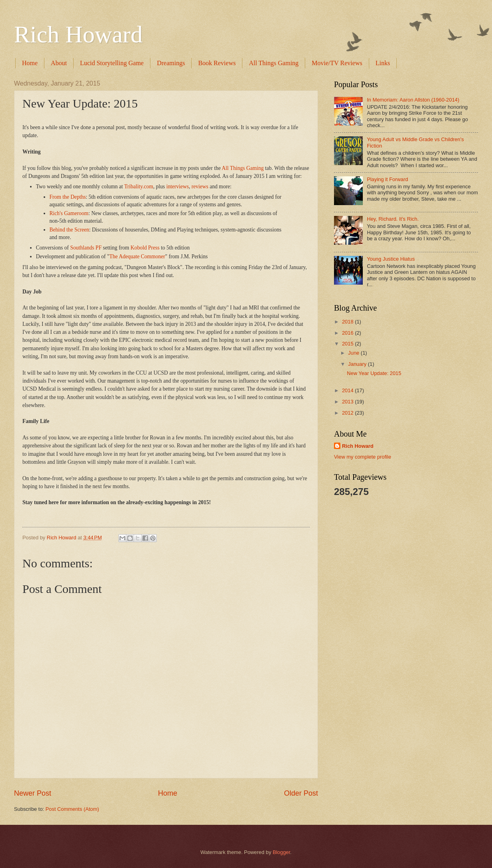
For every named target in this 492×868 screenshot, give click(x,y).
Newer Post (33, 793)
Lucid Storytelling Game (112, 63)
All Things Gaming (274, 63)
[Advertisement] (366, 630)
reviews (200, 187)
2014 (348, 390)
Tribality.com (139, 187)
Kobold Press (145, 248)
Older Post (301, 793)
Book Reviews (217, 63)
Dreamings (171, 63)
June (354, 353)
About (59, 63)
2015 (348, 344)
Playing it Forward (387, 179)
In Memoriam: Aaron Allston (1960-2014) (413, 100)
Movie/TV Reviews (337, 63)
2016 (348, 333)
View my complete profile (363, 457)
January (358, 364)
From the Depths (68, 197)
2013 (348, 402)
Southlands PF (86, 248)
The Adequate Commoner (137, 256)
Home (30, 63)
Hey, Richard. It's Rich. (393, 219)
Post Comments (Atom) (72, 809)
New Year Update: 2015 (374, 373)
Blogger (282, 852)
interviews (178, 187)
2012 (348, 413)
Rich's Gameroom (69, 213)
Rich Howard (78, 34)
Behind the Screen (69, 230)
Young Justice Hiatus (391, 259)
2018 (348, 322)
